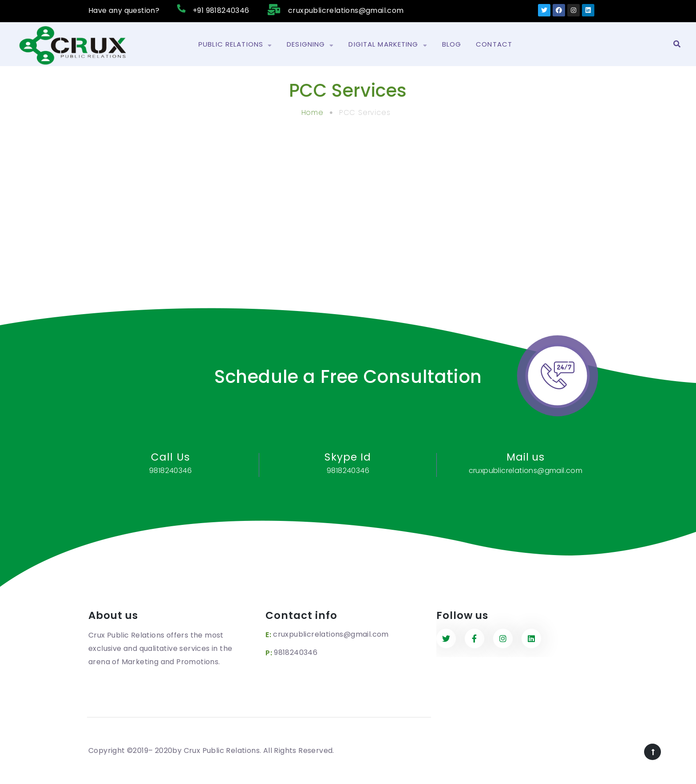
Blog (452, 44)
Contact (494, 44)
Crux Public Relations (222, 751)
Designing (310, 44)
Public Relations (235, 44)
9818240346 (296, 652)
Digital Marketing (388, 44)
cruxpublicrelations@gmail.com (331, 634)
